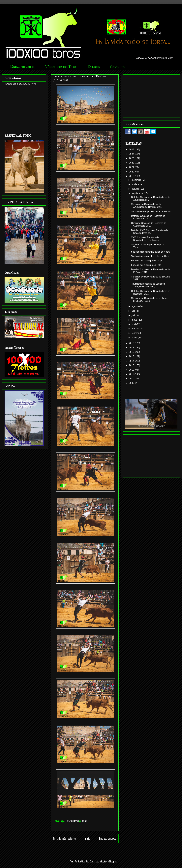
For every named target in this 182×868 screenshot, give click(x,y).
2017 (132, 348)
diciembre (137, 180)
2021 (132, 167)
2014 (132, 361)
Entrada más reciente (64, 839)
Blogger (113, 862)
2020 (132, 172)
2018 (132, 343)
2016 (132, 352)
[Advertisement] (24, 109)
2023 (132, 158)
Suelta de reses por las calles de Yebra (151, 252)
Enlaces (94, 67)
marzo (135, 329)
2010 (132, 379)
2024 (132, 154)
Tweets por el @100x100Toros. (21, 84)
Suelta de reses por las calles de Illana (150, 256)
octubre (136, 189)
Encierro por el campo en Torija (146, 261)
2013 (132, 365)
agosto (136, 306)
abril (134, 324)
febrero (136, 333)
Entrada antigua (108, 839)
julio (134, 311)
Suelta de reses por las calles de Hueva (151, 212)
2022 (132, 163)
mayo (135, 320)
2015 (132, 356)
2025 (132, 149)
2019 (132, 176)
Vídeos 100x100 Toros (61, 67)
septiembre (138, 193)
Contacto (117, 67)
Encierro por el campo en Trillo (146, 265)
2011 (132, 374)
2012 (132, 370)
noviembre (137, 184)
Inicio (87, 839)
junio (134, 315)
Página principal (22, 67)
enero (135, 338)
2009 (132, 383)
